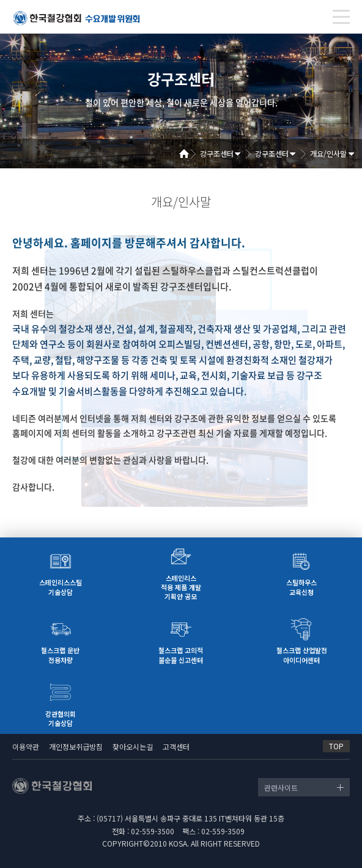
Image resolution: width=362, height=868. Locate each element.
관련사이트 (281, 788)
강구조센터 (217, 153)
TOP (336, 746)
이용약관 (26, 746)
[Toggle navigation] (341, 17)
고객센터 (176, 746)
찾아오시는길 (133, 746)
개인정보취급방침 (76, 746)
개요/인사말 (328, 153)
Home (188, 154)
